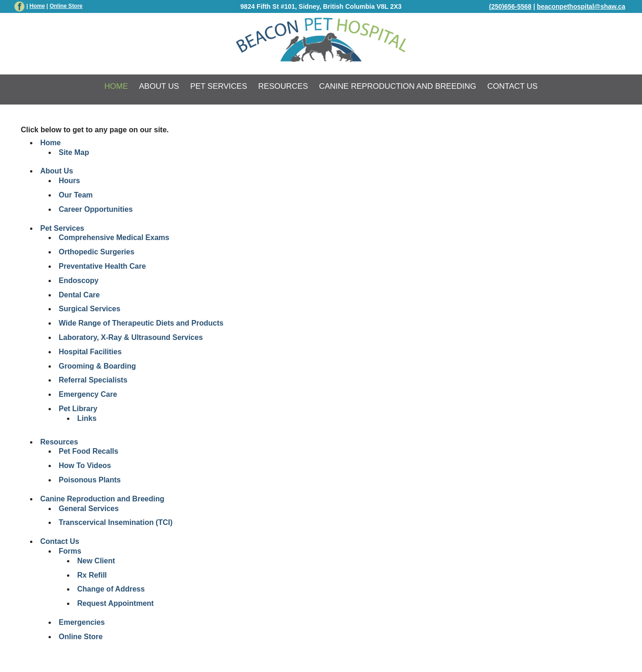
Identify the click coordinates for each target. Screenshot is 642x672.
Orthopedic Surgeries (97, 252)
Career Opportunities (96, 209)
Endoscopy (79, 281)
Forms (70, 551)
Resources (283, 86)
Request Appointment (116, 603)
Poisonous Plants (90, 480)
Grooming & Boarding (97, 366)
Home (37, 6)
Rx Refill (92, 575)
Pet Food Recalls (89, 451)
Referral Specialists (93, 380)
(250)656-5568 (510, 6)
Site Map (74, 152)
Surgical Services (89, 309)
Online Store (81, 637)
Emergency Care (88, 394)
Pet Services (218, 86)
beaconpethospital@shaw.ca (581, 6)
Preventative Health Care (102, 266)
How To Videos (85, 465)
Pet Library (78, 409)
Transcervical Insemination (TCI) (116, 522)
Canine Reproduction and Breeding (397, 86)
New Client (96, 561)
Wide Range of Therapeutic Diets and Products (141, 323)
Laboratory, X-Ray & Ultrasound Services (131, 337)
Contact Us (512, 86)
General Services (89, 509)
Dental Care (79, 295)
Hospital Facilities (90, 352)
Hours (69, 181)
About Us (159, 86)
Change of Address (111, 589)
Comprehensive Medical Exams (114, 237)
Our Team (76, 195)
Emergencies (82, 622)
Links (87, 418)
